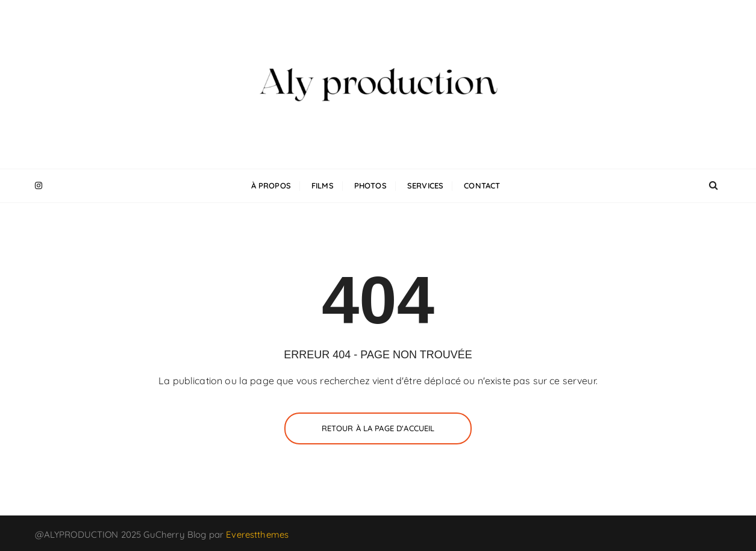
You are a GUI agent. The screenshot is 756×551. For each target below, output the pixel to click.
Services (425, 185)
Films (323, 185)
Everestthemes (257, 534)
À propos (271, 185)
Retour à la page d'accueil (378, 428)
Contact (482, 185)
